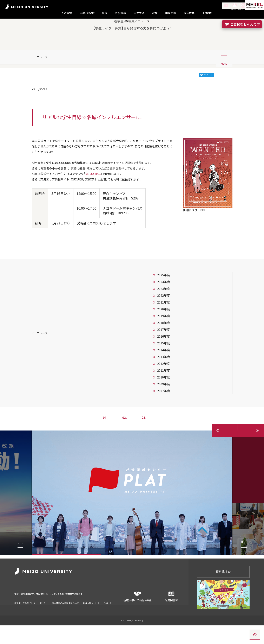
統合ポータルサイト (25, 616)
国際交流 (171, 13)
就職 (155, 13)
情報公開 (20, 610)
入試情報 (66, 13)
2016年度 (164, 358)
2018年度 (164, 345)
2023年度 (164, 311)
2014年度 (164, 372)
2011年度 (164, 393)
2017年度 (164, 352)
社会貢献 (121, 13)
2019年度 (164, 338)
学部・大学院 (87, 13)
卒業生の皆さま (110, 610)
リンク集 (48, 610)
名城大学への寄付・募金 (138, 613)
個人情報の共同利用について (65, 616)
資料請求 (223, 590)
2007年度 (164, 413)
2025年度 (164, 297)
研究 (105, 13)
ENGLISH (108, 616)
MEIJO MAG (102, 194)
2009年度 (164, 406)
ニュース (44, 73)
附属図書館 (171, 613)
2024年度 (164, 304)
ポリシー (44, 616)
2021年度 (164, 324)
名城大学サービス (91, 616)
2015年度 (164, 365)
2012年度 (164, 386)
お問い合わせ (65, 610)
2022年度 (164, 318)
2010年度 (164, 399)
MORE (207, 13)
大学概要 (189, 13)
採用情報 (34, 610)
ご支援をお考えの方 (242, 24)
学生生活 (139, 13)
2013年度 (164, 379)
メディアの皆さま (87, 610)
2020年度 (164, 331)
